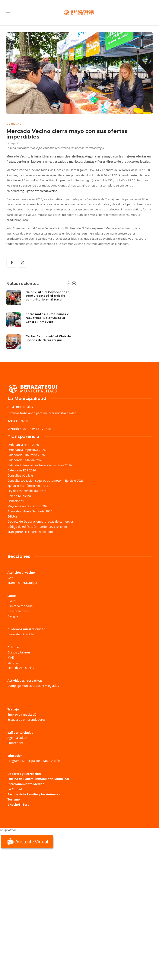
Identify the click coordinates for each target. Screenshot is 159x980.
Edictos (12, 516)
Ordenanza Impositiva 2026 (27, 450)
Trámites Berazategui (22, 583)
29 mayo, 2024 (14, 143)
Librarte (13, 663)
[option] (41, 320)
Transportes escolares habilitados (31, 532)
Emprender (15, 743)
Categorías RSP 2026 (22, 470)
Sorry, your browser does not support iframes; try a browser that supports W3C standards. (32, 881)
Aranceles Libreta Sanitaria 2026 (30, 511)
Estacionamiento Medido (26, 784)
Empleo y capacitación (23, 714)
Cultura (13, 647)
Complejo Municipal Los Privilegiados (33, 686)
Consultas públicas (20, 475)
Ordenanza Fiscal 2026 (23, 445)
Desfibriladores (18, 611)
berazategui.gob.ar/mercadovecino (34, 191)
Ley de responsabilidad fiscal (27, 491)
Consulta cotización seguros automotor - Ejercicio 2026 (46, 481)
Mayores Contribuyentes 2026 (28, 506)
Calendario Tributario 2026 (26, 455)
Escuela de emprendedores (26, 720)
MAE (11, 657)
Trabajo (13, 709)
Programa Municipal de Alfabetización (34, 761)
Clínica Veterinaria (20, 606)
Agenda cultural (18, 738)
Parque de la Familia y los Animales (34, 794)
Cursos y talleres (19, 652)
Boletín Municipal (20, 496)
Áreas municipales (20, 407)
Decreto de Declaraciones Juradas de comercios (41, 521)
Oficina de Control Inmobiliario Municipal (38, 779)
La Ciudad (15, 789)
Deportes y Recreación (24, 774)
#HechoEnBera (18, 804)
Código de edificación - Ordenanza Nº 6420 (37, 527)
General (14, 124)
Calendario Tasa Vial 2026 (25, 460)
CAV (10, 578)
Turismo (14, 799)
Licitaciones (16, 501)
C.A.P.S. (13, 601)
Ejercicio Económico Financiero (29, 486)
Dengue (13, 616)
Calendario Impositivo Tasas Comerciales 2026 (40, 465)
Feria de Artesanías (21, 668)
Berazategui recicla (21, 634)
